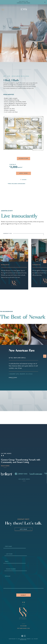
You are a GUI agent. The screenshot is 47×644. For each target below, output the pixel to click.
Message (8, 576)
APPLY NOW (23, 173)
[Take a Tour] (44, 641)
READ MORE (5, 466)
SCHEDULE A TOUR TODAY (23, 3)
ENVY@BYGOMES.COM (23, 628)
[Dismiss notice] (45, 2)
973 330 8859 (23, 626)
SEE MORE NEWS (24, 479)
